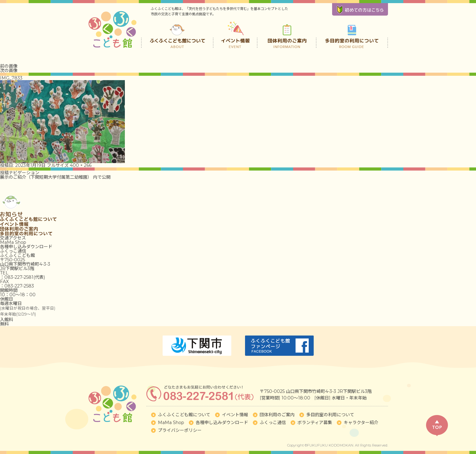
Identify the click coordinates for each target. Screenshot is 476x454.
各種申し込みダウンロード (26, 247)
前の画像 (9, 66)
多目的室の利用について (352, 34)
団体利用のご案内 (287, 34)
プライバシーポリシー (180, 430)
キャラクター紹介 (361, 423)
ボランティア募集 (315, 423)
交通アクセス (13, 238)
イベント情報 (236, 34)
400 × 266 (81, 165)
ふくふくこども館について (177, 34)
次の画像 (9, 70)
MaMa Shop (13, 242)
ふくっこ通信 (13, 251)
